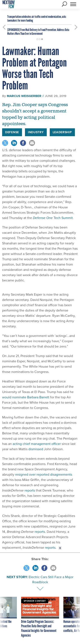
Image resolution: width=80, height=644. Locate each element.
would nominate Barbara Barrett (26, 397)
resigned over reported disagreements (44, 474)
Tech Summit (53, 218)
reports (30, 490)
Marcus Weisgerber (24, 96)
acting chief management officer (37, 444)
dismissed (36, 449)
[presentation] (4, 617)
